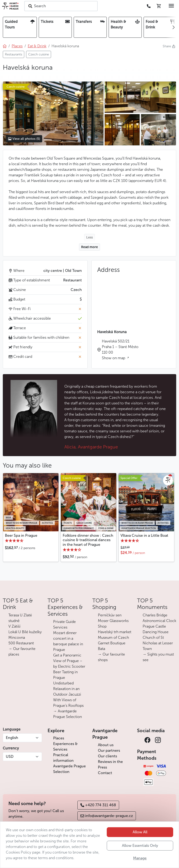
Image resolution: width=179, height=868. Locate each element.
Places (59, 738)
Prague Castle (154, 626)
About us (106, 745)
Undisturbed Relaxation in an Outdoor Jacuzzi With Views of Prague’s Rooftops (68, 694)
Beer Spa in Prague (21, 535)
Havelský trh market (115, 632)
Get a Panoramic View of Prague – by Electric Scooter (69, 661)
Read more (89, 247)
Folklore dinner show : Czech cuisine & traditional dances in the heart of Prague (88, 540)
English (12, 738)
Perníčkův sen (110, 615)
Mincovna (17, 637)
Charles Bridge (155, 615)
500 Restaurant (21, 643)
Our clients (107, 756)
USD (10, 757)
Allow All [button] (140, 832)
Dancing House (156, 632)
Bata (102, 649)
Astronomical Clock (159, 621)
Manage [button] (140, 858)
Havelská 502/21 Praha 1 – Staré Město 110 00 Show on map (120, 350)
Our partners (109, 750)
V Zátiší (14, 626)
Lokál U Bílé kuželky (25, 632)
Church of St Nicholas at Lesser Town (158, 643)
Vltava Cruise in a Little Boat (144, 535)
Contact (105, 773)
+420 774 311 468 (98, 805)
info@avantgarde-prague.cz (107, 816)
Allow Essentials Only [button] (140, 846)
